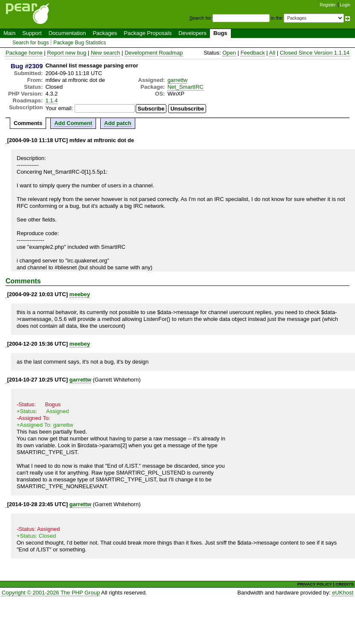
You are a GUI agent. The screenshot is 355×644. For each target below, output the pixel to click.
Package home (24, 53)
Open (229, 53)
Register (328, 5)
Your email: (59, 108)
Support (32, 33)
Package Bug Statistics (80, 43)
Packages (105, 33)
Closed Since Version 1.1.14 (315, 53)
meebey (80, 294)
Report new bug (67, 53)
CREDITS (345, 584)
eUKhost (343, 593)
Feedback (253, 53)
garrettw (177, 80)
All (272, 53)
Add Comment (73, 123)
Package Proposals (148, 33)
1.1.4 (51, 101)
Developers (192, 33)
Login (345, 5)
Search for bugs (31, 43)
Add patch (118, 123)
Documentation (67, 33)
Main (9, 33)
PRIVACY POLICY (315, 584)
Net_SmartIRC (185, 87)
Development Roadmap (154, 53)
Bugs (220, 33)
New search (106, 53)
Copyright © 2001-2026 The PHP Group (51, 593)
